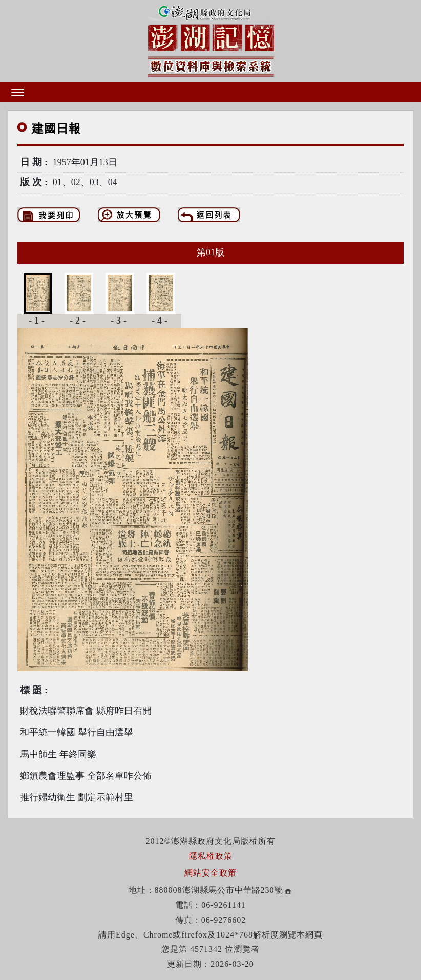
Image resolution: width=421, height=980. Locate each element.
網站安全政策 (210, 873)
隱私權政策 (211, 856)
